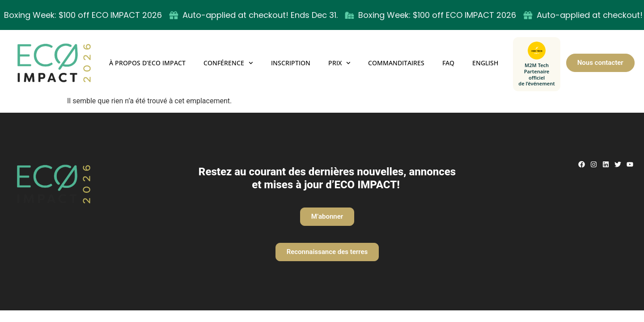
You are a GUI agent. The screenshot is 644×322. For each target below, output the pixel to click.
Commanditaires (396, 63)
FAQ (448, 63)
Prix (339, 63)
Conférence (228, 63)
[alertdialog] (322, 15)
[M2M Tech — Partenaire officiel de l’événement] (537, 64)
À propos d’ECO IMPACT (147, 63)
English (485, 63)
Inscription (291, 63)
